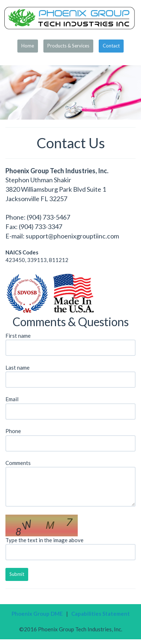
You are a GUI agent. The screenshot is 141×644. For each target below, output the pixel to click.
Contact (111, 46)
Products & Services (68, 46)
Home (28, 46)
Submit (17, 574)
